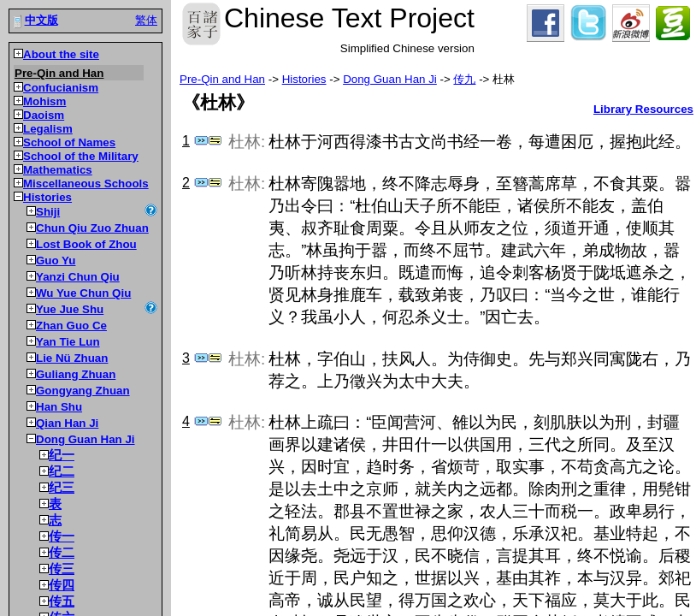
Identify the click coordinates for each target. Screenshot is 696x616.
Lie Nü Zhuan (72, 358)
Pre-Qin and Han (59, 73)
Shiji (48, 212)
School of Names (69, 142)
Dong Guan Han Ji (86, 439)
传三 (62, 569)
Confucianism (61, 88)
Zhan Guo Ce (71, 326)
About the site (61, 54)
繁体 (146, 20)
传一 (62, 536)
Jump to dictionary (201, 141)
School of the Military (81, 156)
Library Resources (643, 109)
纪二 (62, 471)
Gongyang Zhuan (83, 391)
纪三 (62, 488)
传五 (62, 601)
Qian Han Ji (67, 423)
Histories (47, 197)
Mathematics (58, 170)
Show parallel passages (215, 141)
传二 (62, 553)
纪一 (62, 455)
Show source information (151, 210)
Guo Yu (56, 261)
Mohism (44, 101)
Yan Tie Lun (68, 342)
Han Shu (59, 407)
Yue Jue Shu (70, 309)
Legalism (48, 129)
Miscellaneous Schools (86, 184)
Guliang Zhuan (76, 374)
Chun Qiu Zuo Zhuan (92, 228)
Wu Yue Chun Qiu (83, 293)
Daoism (44, 115)
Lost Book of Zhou (86, 244)
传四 (62, 585)
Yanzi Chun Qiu (78, 277)
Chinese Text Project (201, 24)
